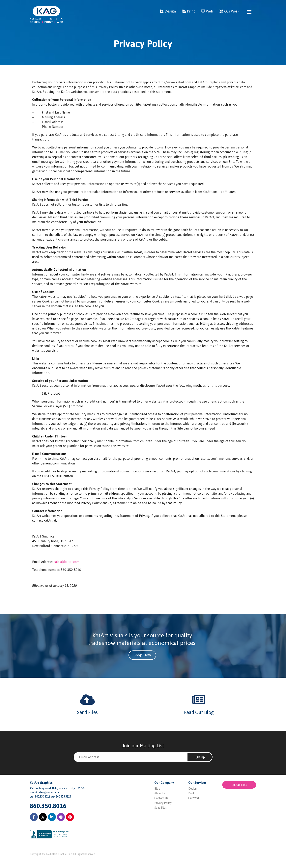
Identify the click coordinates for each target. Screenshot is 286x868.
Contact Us (161, 798)
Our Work (194, 798)
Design (192, 789)
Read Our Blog (199, 712)
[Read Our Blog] (199, 699)
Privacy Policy (163, 803)
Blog (157, 789)
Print (191, 793)
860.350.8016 (48, 806)
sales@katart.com (67, 562)
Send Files (87, 712)
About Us (160, 793)
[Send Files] (87, 699)
